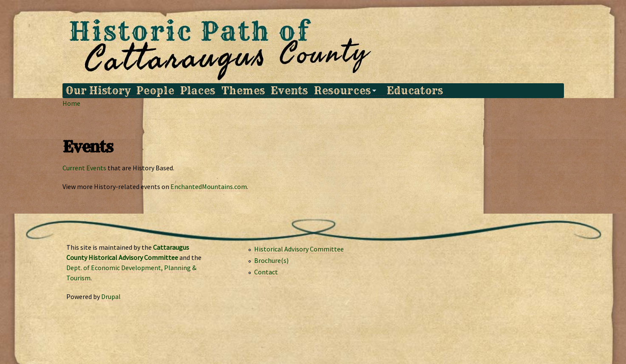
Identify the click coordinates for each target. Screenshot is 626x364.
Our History (98, 91)
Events (289, 91)
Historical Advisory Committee (299, 249)
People (155, 91)
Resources (343, 91)
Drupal (111, 296)
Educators (415, 91)
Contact (266, 272)
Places (198, 91)
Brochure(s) (271, 260)
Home (71, 103)
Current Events (84, 168)
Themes (243, 91)
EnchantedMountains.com (209, 186)
